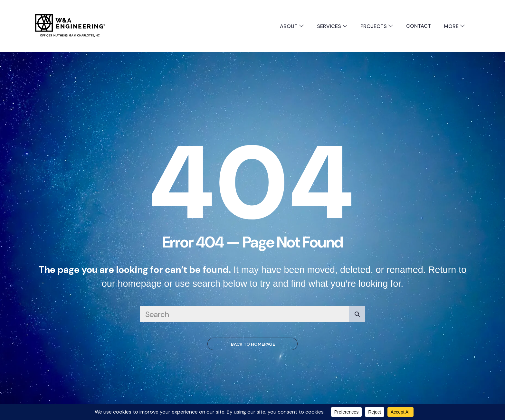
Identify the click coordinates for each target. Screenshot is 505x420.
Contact (419, 26)
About (292, 26)
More (454, 26)
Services (332, 26)
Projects (377, 26)
